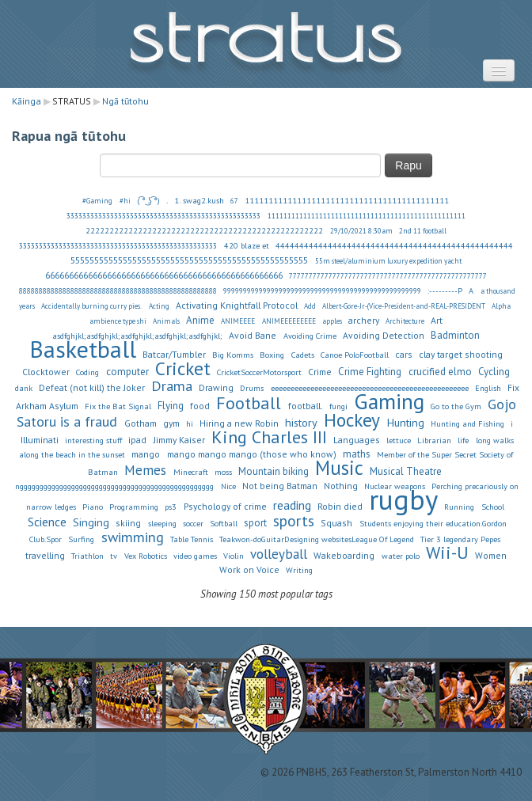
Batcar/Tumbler (174, 354)
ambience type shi (118, 321)
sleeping (162, 523)
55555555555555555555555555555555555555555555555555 (189, 260)
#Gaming (97, 201)
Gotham (141, 423)
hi (190, 423)
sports (294, 520)
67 (234, 201)
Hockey (352, 419)
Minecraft (191, 472)
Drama (172, 385)
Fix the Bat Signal (118, 406)
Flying (171, 406)
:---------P (445, 290)
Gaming (389, 401)
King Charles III (269, 437)
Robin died (340, 506)
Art (437, 320)
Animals (166, 321)
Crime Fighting (370, 372)
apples (332, 321)
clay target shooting (461, 354)
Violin (234, 556)
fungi (338, 406)
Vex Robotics (146, 556)
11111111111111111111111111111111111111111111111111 (367, 216)
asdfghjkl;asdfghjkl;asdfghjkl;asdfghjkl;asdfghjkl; (137, 336)
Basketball (83, 349)
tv (114, 556)
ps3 (171, 507)
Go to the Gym (456, 406)
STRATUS (266, 44)
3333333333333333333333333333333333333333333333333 (163, 216)
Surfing (81, 539)
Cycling (494, 372)
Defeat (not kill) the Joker (92, 387)
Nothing (341, 486)
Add (310, 306)
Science (47, 522)
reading (292, 505)
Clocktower (46, 372)
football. (306, 406)
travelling (45, 555)
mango (146, 454)
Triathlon (87, 556)
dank (24, 388)
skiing (128, 523)
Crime (320, 372)
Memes (145, 470)
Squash (336, 523)
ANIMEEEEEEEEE (289, 321)
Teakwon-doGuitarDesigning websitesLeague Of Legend (317, 539)
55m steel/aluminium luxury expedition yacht (388, 261)
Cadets (303, 355)
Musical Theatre (406, 471)
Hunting (406, 422)
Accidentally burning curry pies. (91, 306)
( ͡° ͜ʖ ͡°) (148, 200)
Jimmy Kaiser (179, 440)
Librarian (434, 440)
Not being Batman (280, 486)
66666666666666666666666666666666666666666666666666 (164, 275)
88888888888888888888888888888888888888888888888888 (118, 291)
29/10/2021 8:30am (361, 231)
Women (491, 555)
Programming (134, 507)
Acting (159, 306)
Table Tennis (192, 539)
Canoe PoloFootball (355, 355)
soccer (193, 523)
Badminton (455, 335)
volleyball (279, 554)
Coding (87, 372)
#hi (125, 201)
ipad (137, 440)
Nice (228, 486)
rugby (403, 499)
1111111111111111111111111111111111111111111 (348, 200)
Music (339, 468)
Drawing (216, 387)
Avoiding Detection (384, 335)
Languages (357, 440)
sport (255, 523)
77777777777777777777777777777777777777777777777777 (388, 276)
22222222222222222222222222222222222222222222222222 (204, 230)
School (493, 507)
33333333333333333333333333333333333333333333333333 (118, 246)
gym (171, 423)
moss (223, 472)
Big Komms (233, 355)
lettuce (399, 440)
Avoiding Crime (310, 336)
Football (249, 403)
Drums (252, 388)
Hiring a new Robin (239, 423)
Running (459, 507)
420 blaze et (247, 245)
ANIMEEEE (238, 321)
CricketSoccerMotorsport (259, 372)
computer (127, 372)
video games (195, 556)
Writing (299, 570)
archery (364, 320)
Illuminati (40, 440)
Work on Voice (249, 569)
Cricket (183, 368)
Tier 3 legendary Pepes (460, 539)
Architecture (405, 321)
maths (357, 454)
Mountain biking (274, 471)
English (488, 388)
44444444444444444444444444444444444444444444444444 (394, 245)
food (200, 406)
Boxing (272, 355)
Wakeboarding (344, 555)
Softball (224, 523)
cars (404, 354)
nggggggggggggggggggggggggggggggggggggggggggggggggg (114, 486)
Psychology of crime (225, 506)
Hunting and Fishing (467, 423)
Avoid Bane (253, 335)
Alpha (501, 306)
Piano (93, 507)
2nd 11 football (423, 231)
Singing (91, 522)
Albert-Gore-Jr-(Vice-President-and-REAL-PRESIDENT (404, 306)
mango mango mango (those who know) (252, 454)
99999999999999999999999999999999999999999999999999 (322, 291)
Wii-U (447, 552)
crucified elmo (440, 372)
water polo (401, 556)
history (301, 422)
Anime (200, 320)
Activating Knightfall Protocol (237, 305)
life (463, 440)
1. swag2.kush (199, 200)
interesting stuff (93, 440)
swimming (133, 537)
